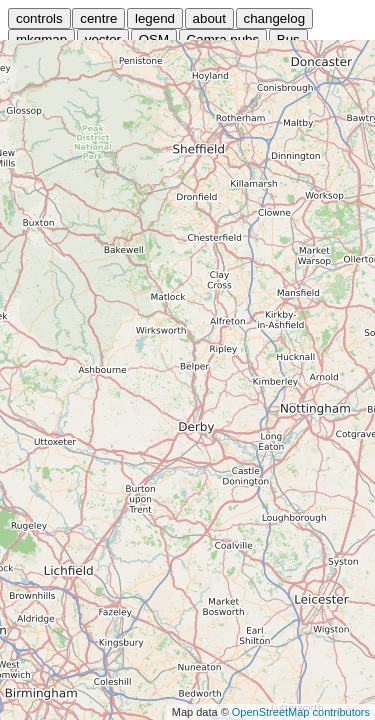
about (209, 18)
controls (39, 18)
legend (155, 18)
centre (98, 18)
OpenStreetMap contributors (301, 712)
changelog (275, 18)
